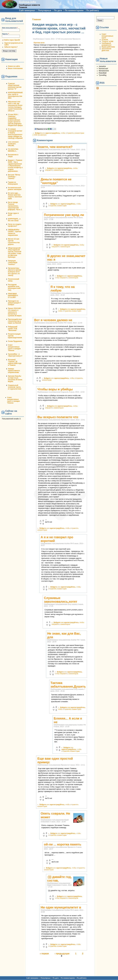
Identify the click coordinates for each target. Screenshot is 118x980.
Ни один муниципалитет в (61, 907)
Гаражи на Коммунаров (13, 183)
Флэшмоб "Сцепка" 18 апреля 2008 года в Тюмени (15, 362)
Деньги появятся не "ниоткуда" (56, 181)
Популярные (45, 10)
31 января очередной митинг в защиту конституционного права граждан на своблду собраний (15, 134)
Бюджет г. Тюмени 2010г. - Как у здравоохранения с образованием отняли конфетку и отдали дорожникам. (15, 166)
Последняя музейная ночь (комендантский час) (14, 287)
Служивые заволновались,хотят (61, 600)
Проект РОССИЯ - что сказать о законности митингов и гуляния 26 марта (15, 312)
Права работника (108, 47)
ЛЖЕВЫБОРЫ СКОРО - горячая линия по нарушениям (14, 232)
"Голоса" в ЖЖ (107, 41)
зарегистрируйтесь (53, 133)
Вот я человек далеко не (53, 320)
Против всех (39, 43)
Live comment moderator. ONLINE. (13, 144)
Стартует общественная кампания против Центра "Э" (15, 86)
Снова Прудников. (15, 341)
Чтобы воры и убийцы (55, 389)
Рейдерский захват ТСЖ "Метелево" (13, 329)
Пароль (5, 34)
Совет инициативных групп (107, 36)
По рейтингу (93, 10)
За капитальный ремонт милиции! (15, 189)
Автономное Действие (106, 50)
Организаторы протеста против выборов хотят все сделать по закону (14, 272)
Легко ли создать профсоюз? (15, 225)
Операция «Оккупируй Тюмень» (13, 263)
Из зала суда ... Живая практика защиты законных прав (15, 196)
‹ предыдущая (62, 954)
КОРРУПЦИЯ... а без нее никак (14, 220)
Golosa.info (27, 2)
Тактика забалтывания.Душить (68, 685)
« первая (44, 954)
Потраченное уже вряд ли (64, 215)
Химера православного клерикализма (14, 371)
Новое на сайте (14, 66)
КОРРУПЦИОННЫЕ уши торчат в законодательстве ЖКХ (15, 95)
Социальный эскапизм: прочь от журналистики (15, 387)
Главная (36, 19)
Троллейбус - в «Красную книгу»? (15, 355)
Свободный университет (107, 44)
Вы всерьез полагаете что (58, 417)
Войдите (38, 133)
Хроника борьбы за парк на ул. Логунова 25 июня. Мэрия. (15, 379)
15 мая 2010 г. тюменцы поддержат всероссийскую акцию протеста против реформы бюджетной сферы (15, 120)
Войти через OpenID (12, 40)
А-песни (105, 40)
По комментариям (74, 10)
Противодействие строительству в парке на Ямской (15, 321)
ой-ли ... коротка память (63, 844)
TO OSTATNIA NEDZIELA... (13, 150)
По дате (58, 10)
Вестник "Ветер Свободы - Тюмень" (14, 177)
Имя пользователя (10, 28)
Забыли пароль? (11, 47)
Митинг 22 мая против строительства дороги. (14, 242)
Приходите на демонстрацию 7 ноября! (14, 303)
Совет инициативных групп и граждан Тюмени (14, 348)
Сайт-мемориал (27, 10)
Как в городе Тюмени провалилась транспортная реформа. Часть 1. (15, 206)
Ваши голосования (15, 68)
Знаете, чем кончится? (55, 147)
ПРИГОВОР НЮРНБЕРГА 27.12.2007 (13, 296)
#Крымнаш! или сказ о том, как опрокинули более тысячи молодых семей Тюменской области (15, 106)
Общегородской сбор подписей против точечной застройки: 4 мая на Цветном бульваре (15, 253)
